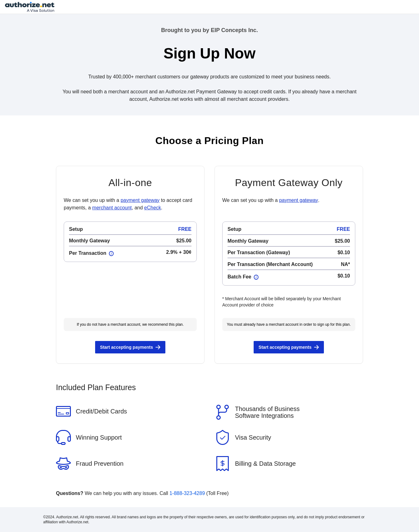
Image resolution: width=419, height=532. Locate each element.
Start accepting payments (127, 347)
